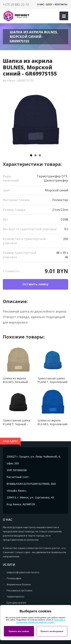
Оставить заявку (35, 284)
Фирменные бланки (19, 584)
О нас (41, 4)
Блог (49, 4)
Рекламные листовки (19, 590)
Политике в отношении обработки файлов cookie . (41, 621)
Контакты (61, 4)
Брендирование (16, 603)
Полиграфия (14, 578)
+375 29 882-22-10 (16, 5)
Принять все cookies (19, 631)
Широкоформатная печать (23, 572)
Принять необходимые (52, 631)
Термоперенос (16, 596)
